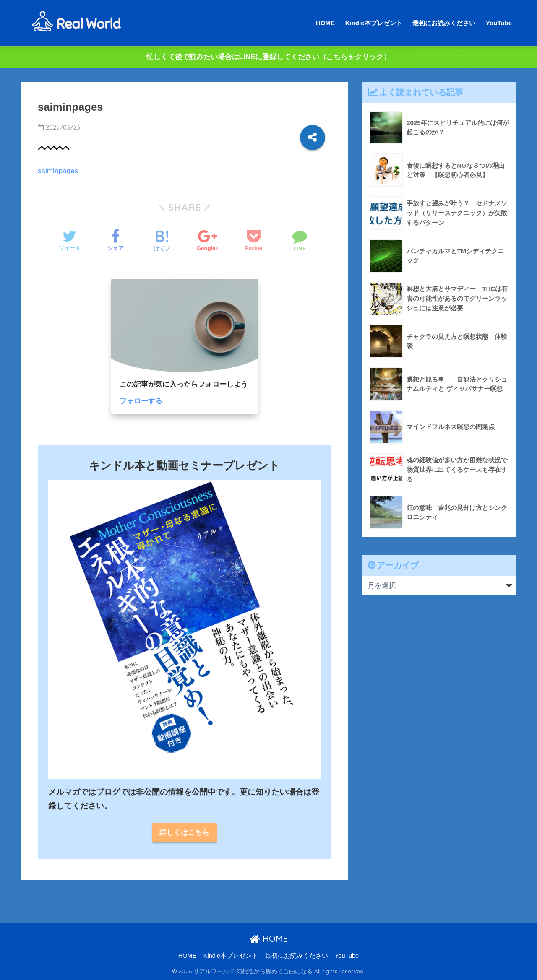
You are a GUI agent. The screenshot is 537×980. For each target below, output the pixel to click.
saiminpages (58, 171)
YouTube (499, 23)
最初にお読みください (444, 23)
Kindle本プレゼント (374, 23)
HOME (325, 23)
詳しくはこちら (184, 833)
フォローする (141, 401)
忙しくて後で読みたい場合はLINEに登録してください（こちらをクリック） (269, 57)
